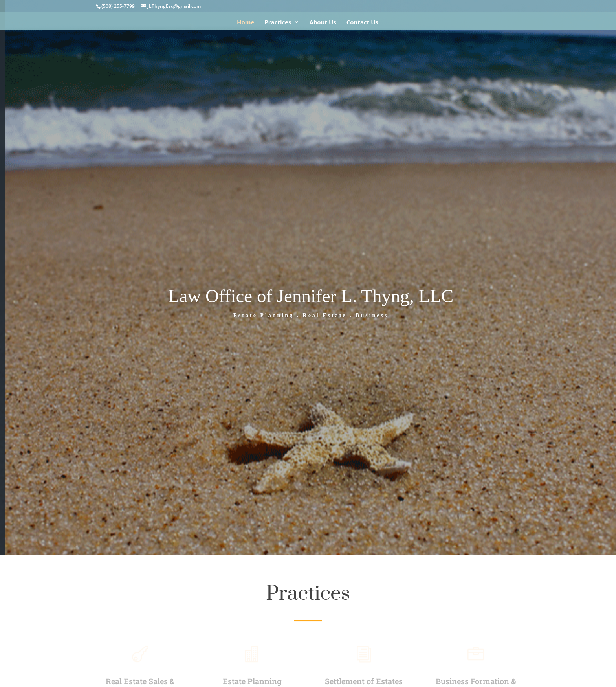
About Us (323, 23)
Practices (278, 23)
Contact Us (362, 23)
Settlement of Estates (364, 681)
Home (246, 23)
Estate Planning (252, 681)
